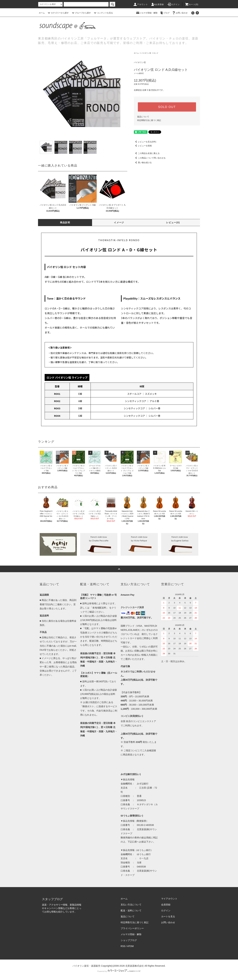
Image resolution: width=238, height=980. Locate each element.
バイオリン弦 (146, 53)
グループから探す (81, 13)
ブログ (165, 13)
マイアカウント (169, 899)
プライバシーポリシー (132, 928)
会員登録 (157, 4)
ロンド (156, 53)
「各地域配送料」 (99, 608)
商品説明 (65, 222)
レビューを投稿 (143, 146)
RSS (123, 946)
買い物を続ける (143, 163)
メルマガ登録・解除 (147, 13)
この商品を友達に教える (147, 153)
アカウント (140, 4)
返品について (143, 117)
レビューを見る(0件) (145, 142)
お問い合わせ (180, 13)
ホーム (42, 13)
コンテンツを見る (103, 13)
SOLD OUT (167, 107)
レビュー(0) (173, 222)
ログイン (173, 4)
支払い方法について (131, 905)
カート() (192, 4)
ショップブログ (129, 940)
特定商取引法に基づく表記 (149, 120)
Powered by (119, 971)
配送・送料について (131, 911)
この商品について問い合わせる (150, 158)
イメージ (119, 222)
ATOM (130, 946)
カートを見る (168, 916)
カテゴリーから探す (58, 13)
